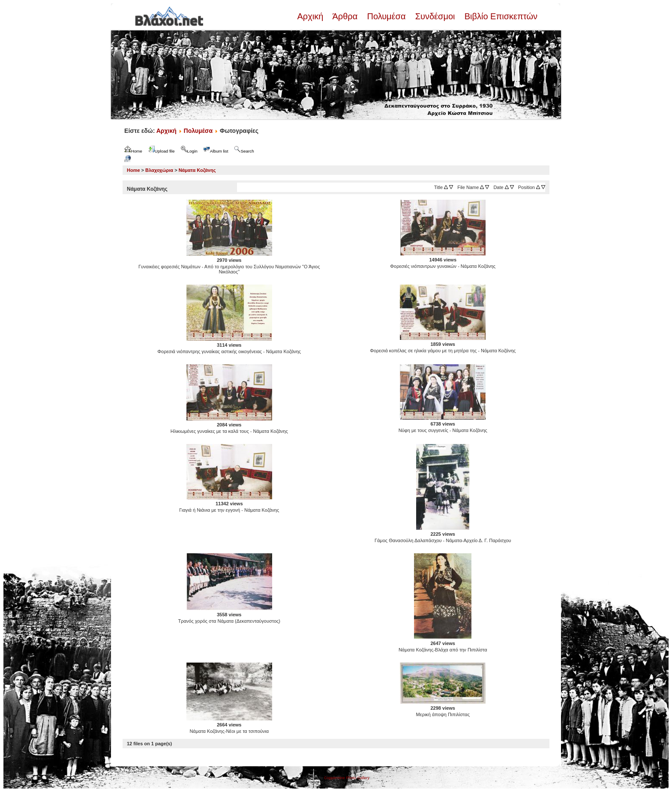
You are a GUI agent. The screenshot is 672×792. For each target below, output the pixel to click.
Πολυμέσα (386, 16)
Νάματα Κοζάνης (197, 170)
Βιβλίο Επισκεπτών (500, 16)
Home (133, 170)
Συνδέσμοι (435, 16)
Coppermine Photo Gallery (347, 778)
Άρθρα (345, 16)
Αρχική (311, 16)
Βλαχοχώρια (159, 170)
